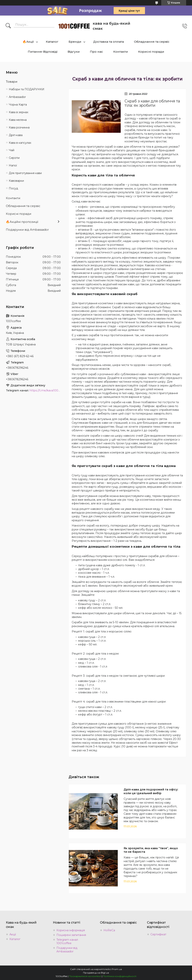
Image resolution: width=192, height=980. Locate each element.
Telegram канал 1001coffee (67, 941)
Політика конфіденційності (120, 976)
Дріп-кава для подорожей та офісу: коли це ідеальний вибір (151, 791)
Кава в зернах (19, 112)
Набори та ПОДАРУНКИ (27, 89)
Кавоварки (16, 181)
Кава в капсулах (20, 143)
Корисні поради (151, 52)
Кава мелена (18, 120)
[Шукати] (8, 26)
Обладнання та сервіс (152, 42)
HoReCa (109, 930)
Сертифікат (158, 934)
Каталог (52, 42)
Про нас (96, 52)
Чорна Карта (18, 105)
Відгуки (74, 52)
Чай (12, 150)
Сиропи (14, 158)
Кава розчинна (19, 127)
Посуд (13, 188)
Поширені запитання (71, 935)
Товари (12, 82)
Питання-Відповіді (43, 52)
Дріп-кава (16, 135)
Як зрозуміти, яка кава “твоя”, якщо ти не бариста (151, 850)
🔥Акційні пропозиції (22, 222)
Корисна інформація (71, 930)
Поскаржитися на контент (85, 976)
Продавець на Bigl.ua (96, 973)
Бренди (75, 42)
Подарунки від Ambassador (27, 230)
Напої (13, 165)
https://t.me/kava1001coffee (45, 390)
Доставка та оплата (109, 42)
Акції (13, 934)
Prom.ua (117, 969)
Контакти (121, 52)
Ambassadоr (17, 97)
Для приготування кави (25, 173)
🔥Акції (28, 42)
